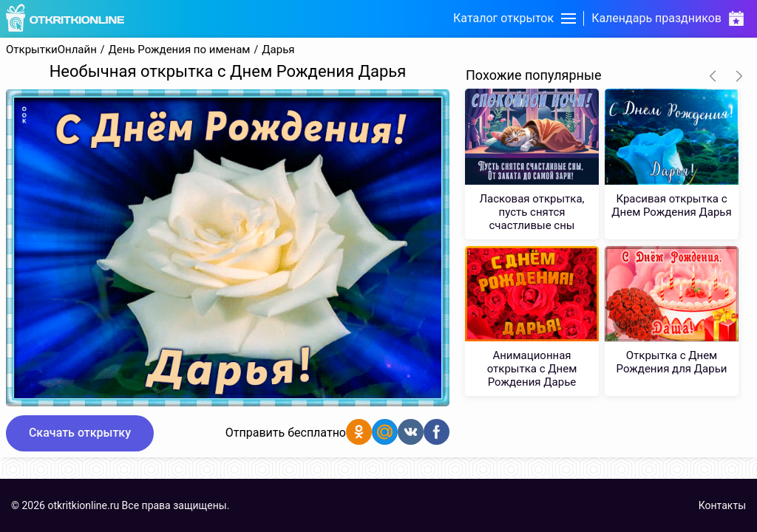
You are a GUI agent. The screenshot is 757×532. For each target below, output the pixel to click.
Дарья (278, 50)
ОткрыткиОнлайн (51, 50)
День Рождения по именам (180, 50)
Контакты (722, 505)
